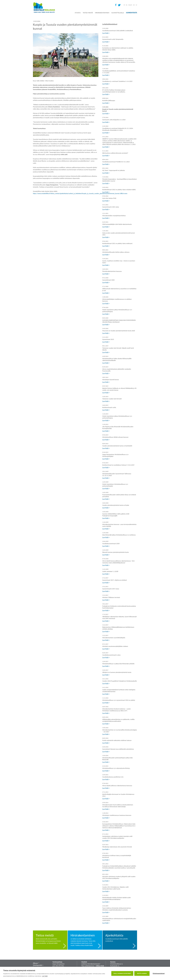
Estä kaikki (142, 973)
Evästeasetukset (159, 973)
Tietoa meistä (88, 13)
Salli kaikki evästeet (122, 973)
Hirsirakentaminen (102, 13)
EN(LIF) (130, 5)
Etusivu (78, 13)
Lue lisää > (106, 33)
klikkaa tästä (100, 966)
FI (124, 5)
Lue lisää (45, 976)
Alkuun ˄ (36, 963)
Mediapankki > (38, 965)
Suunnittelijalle (118, 13)
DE (134, 5)
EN (127, 5)
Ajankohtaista (132, 13)
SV (136, 5)
